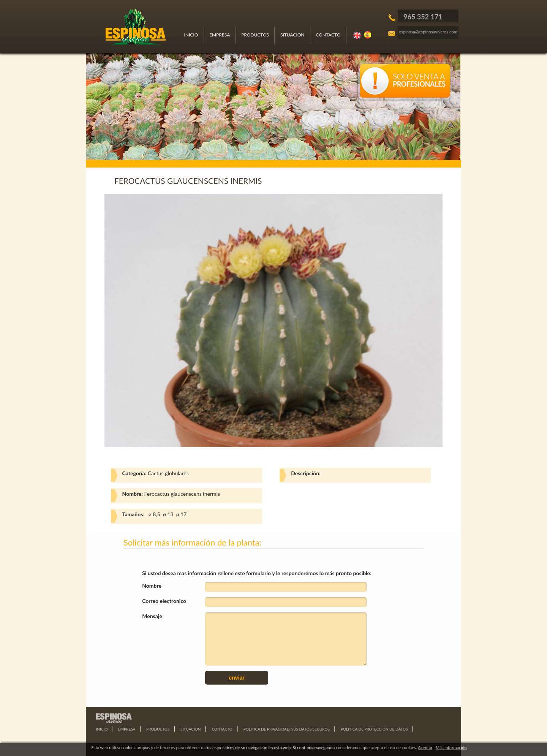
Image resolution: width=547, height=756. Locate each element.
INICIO (191, 35)
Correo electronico (164, 601)
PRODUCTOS (255, 35)
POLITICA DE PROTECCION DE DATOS (374, 729)
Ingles (357, 35)
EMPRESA (220, 35)
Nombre (152, 586)
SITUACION (292, 35)
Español (368, 35)
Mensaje (152, 616)
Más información (451, 747)
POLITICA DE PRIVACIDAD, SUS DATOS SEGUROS (287, 729)
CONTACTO (328, 35)
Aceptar (425, 747)
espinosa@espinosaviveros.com (428, 32)
